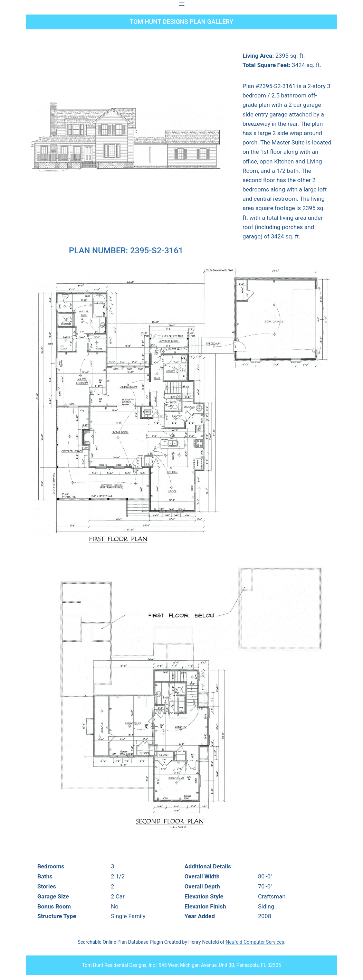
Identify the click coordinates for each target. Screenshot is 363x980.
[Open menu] (182, 4)
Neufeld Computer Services (255, 942)
